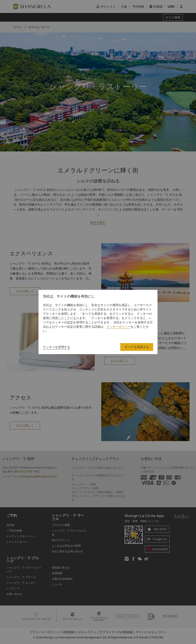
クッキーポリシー (119, 327)
